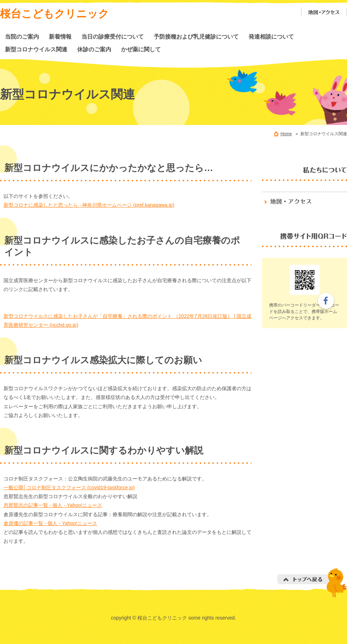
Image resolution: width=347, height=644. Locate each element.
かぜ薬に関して (141, 49)
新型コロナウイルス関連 (36, 49)
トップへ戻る (312, 583)
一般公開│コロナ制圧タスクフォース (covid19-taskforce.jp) (69, 488)
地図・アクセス (324, 13)
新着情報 (60, 36)
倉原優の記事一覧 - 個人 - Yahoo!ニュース (50, 523)
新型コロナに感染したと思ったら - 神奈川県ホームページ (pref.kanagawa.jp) (89, 205)
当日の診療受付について (113, 36)
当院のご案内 (22, 36)
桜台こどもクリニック (55, 14)
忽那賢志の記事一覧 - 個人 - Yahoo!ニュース (53, 505)
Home (286, 134)
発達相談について (271, 36)
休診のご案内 (94, 49)
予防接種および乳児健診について (196, 36)
